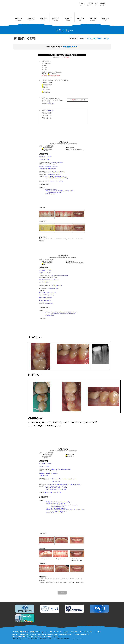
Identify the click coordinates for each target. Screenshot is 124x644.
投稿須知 (81, 38)
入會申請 (90, 4)
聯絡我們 (103, 4)
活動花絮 (56, 19)
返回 (62, 593)
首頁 (97, 4)
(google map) (43, 632)
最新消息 (31, 19)
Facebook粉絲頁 (110, 4)
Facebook (99, 632)
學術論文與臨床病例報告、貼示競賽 (98, 38)
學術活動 (43, 19)
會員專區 (68, 19)
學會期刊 (81, 19)
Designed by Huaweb (77, 639)
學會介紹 (19, 19)
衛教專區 (105, 19)
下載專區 (93, 19)
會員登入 (82, 4)
